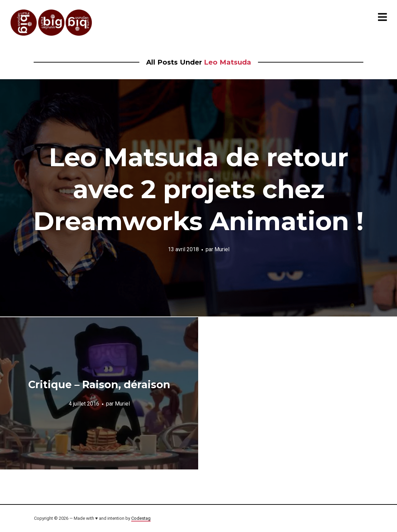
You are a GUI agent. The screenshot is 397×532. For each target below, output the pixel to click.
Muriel (222, 249)
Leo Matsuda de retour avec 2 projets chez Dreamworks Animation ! (198, 189)
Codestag (141, 518)
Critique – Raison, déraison (99, 385)
